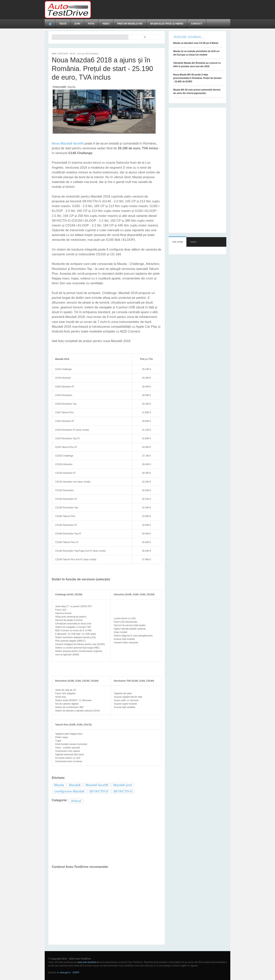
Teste (63, 24)
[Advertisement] (161, 10)
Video (106, 24)
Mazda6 (75, 785)
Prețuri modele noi (130, 24)
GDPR (76, 973)
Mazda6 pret (123, 785)
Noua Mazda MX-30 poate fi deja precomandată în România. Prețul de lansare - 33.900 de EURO (197, 78)
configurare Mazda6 (69, 791)
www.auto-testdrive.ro (88, 962)
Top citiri (178, 242)
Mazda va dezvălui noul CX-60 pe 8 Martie (196, 43)
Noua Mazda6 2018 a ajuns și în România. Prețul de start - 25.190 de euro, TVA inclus (102, 69)
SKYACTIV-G (123, 791)
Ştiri (77, 24)
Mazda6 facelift (97, 785)
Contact (197, 24)
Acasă (50, 24)
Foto (91, 24)
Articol (76, 801)
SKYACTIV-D (99, 791)
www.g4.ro (65, 973)
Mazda (59, 785)
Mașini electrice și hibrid (167, 24)
